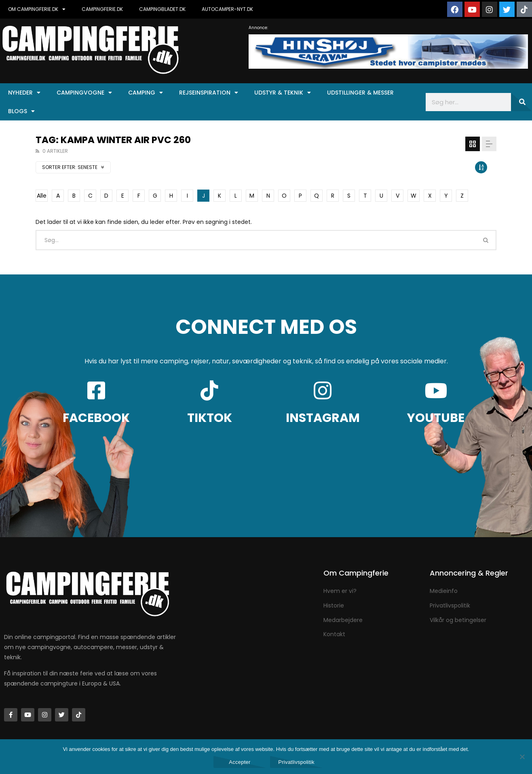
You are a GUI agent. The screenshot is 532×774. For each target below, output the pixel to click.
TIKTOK (210, 418)
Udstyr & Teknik (283, 93)
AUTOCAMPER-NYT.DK (227, 9)
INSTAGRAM (323, 418)
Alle (42, 196)
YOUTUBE (436, 418)
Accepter (240, 762)
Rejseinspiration (209, 93)
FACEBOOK (96, 418)
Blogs (21, 111)
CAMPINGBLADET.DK (162, 9)
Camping (146, 93)
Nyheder (24, 93)
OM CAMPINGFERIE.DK (37, 9)
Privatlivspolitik (296, 762)
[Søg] (521, 102)
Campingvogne (84, 93)
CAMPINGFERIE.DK (102, 9)
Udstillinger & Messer (360, 93)
